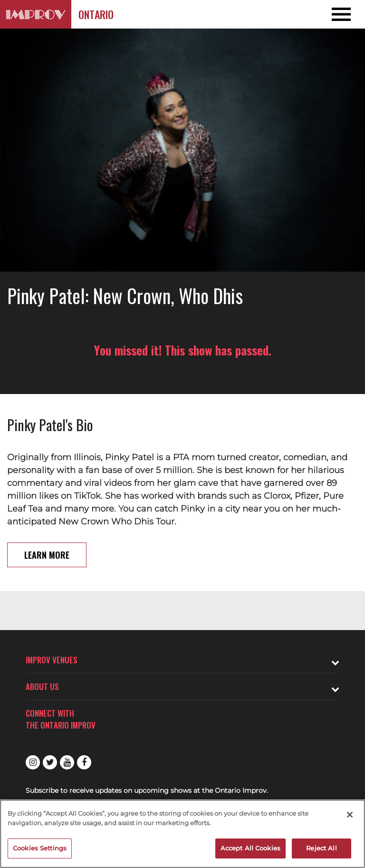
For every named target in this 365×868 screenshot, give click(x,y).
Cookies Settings (40, 848)
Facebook (84, 762)
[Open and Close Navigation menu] (328, 14)
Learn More (47, 555)
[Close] (350, 815)
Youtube (67, 762)
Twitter (50, 762)
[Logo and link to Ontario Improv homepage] (36, 14)
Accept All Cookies (250, 848)
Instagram (33, 762)
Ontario (96, 14)
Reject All (321, 848)
